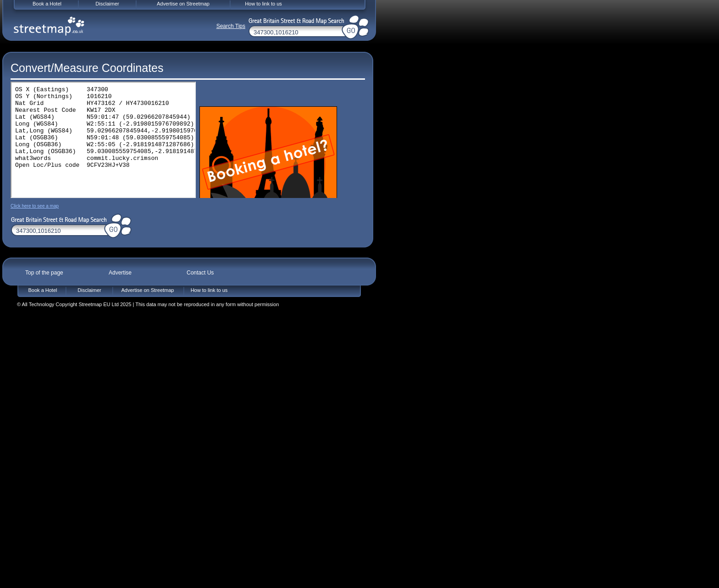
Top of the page (44, 273)
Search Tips (231, 26)
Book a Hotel (43, 290)
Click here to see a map (35, 206)
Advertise (120, 273)
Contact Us (200, 273)
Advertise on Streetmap (148, 290)
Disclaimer (89, 290)
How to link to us (209, 290)
